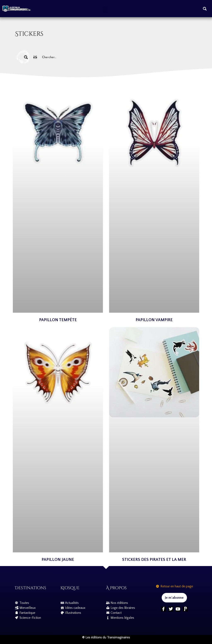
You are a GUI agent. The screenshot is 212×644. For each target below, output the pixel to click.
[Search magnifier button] (205, 9)
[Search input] (116, 57)
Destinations (31, 588)
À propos (116, 588)
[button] (105, 10)
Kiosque (70, 588)
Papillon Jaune (58, 560)
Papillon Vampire (154, 320)
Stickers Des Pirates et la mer (154, 560)
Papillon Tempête (58, 320)
